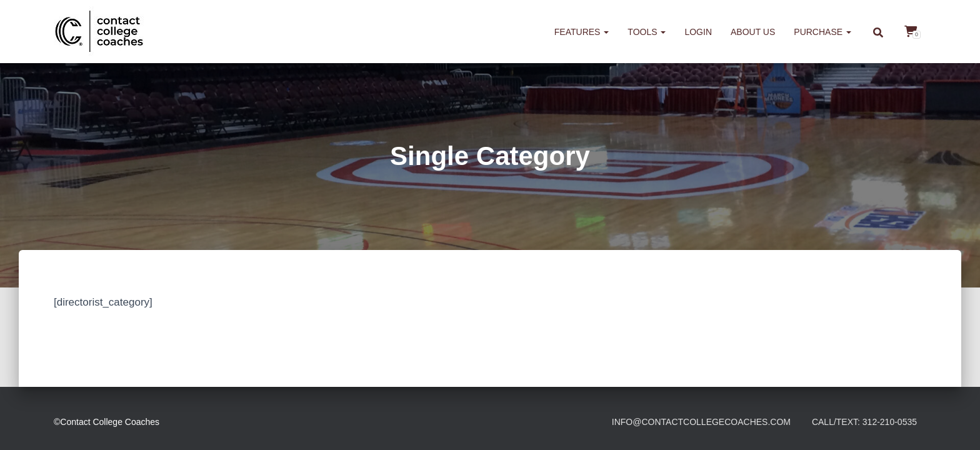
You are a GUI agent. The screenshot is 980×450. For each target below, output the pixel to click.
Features (582, 32)
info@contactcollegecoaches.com (701, 422)
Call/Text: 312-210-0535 (864, 422)
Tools (647, 32)
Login (698, 32)
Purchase (822, 32)
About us (753, 32)
